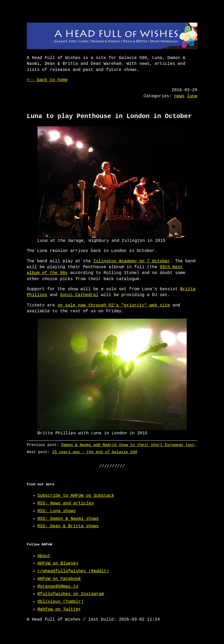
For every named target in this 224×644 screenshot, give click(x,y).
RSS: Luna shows (57, 511)
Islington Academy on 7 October (132, 261)
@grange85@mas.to (58, 587)
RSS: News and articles (66, 503)
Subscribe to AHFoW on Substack (76, 496)
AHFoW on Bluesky (58, 563)
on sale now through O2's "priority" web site (114, 305)
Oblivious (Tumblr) (61, 602)
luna (192, 96)
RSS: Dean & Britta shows (68, 526)
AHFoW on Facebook (59, 579)
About (44, 556)
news (179, 96)
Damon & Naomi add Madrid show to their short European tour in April (138, 445)
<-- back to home (47, 80)
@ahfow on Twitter (59, 609)
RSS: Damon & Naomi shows (68, 519)
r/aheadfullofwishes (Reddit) (73, 571)
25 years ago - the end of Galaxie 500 (94, 452)
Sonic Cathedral (79, 295)
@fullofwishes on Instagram (71, 594)
